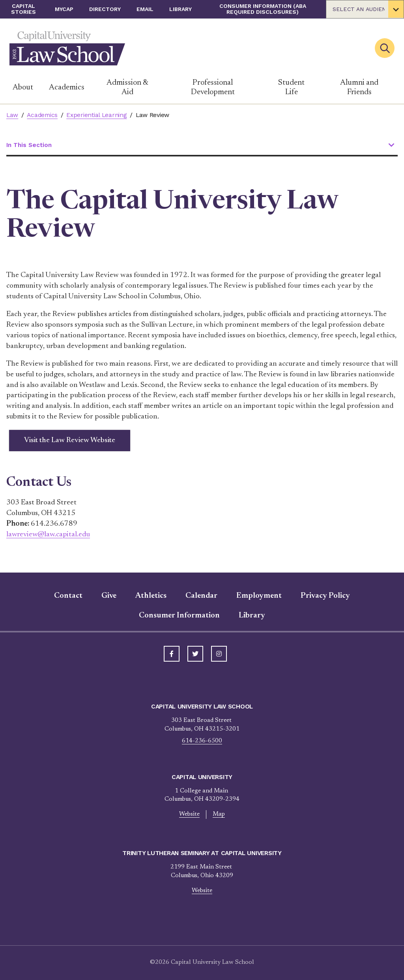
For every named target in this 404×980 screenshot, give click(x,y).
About (23, 87)
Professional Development (213, 87)
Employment (259, 596)
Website (189, 815)
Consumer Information (179, 616)
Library (180, 9)
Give (109, 596)
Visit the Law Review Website (70, 440)
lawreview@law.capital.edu (50, 535)
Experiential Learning (96, 115)
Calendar (201, 596)
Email (145, 9)
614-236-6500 (202, 741)
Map (219, 815)
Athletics (151, 596)
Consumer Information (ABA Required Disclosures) (263, 9)
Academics (67, 87)
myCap (64, 9)
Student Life (291, 87)
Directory (105, 9)
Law (12, 115)
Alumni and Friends (359, 87)
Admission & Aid (127, 87)
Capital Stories (23, 9)
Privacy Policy (325, 596)
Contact (68, 596)
